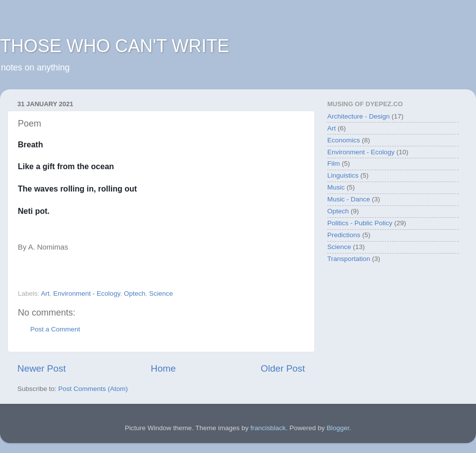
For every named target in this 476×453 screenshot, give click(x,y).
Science (161, 293)
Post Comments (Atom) (93, 389)
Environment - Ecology (87, 293)
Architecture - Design (358, 116)
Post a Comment (55, 329)
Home (163, 368)
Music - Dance (349, 199)
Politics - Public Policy (360, 223)
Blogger (338, 428)
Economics (344, 140)
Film (334, 163)
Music (336, 187)
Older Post (283, 368)
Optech (135, 293)
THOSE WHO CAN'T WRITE (115, 46)
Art (45, 293)
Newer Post (42, 368)
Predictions (344, 235)
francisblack (268, 428)
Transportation (349, 259)
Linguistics (343, 175)
